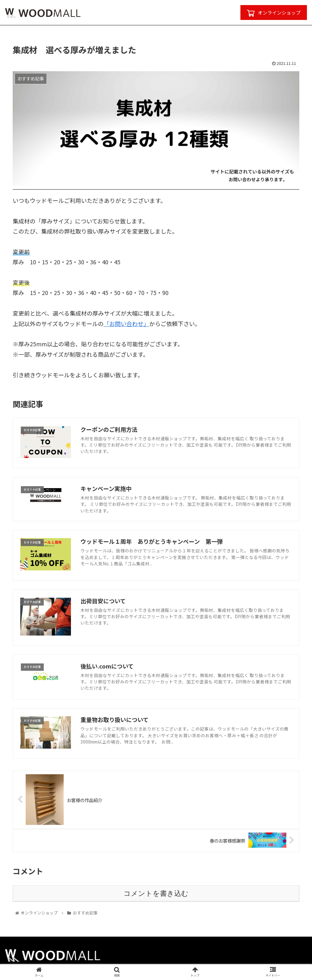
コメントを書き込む (156, 893)
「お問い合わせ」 (126, 324)
